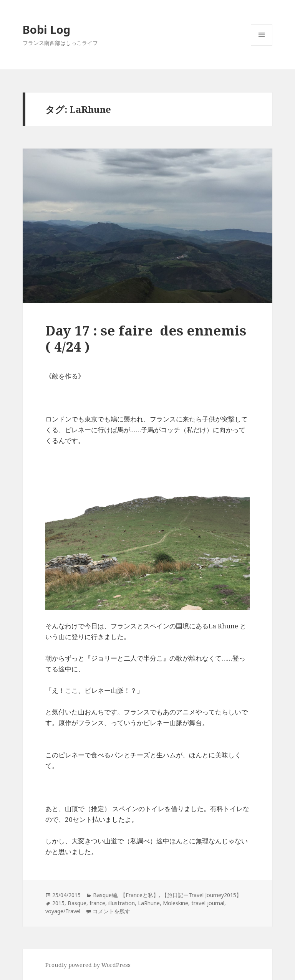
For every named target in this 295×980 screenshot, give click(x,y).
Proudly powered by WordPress (88, 965)
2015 (58, 903)
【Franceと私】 (139, 895)
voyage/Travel (63, 911)
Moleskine (176, 903)
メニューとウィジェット (262, 45)
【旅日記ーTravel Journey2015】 (202, 895)
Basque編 (105, 895)
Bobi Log (46, 29)
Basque (77, 903)
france (97, 903)
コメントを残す (111, 911)
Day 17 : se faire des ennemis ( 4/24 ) (146, 338)
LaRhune (149, 903)
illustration (122, 903)
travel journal (208, 903)
